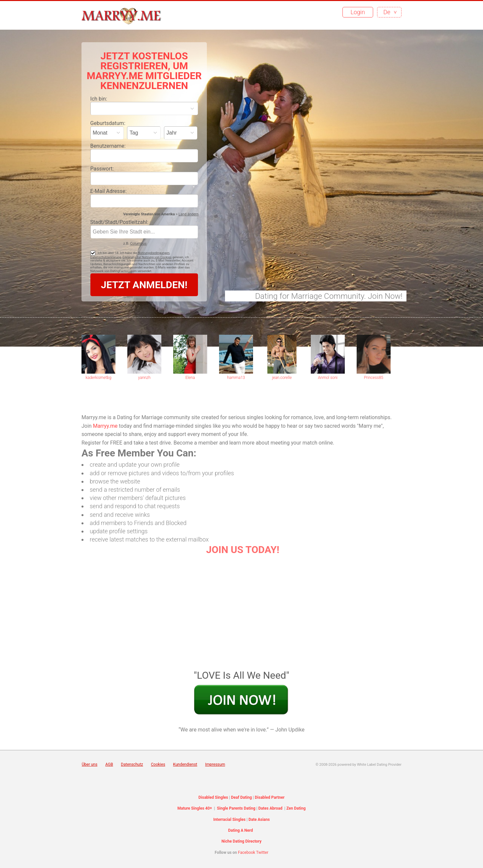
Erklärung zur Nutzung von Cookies (147, 257)
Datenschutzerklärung (106, 257)
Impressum (215, 764)
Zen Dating (296, 808)
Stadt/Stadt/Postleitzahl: (119, 222)
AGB (109, 764)
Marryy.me (105, 426)
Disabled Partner (270, 797)
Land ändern (189, 214)
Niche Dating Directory (241, 841)
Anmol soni (328, 378)
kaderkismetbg (98, 378)
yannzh (145, 378)
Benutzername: (108, 146)
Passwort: (102, 169)
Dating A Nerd (240, 830)
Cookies (158, 764)
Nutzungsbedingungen (154, 253)
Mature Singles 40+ (195, 808)
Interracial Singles (229, 820)
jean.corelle (282, 378)
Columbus (138, 244)
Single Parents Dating (236, 808)
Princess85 (374, 378)
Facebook (246, 852)
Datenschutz (132, 764)
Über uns (90, 764)
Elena (190, 378)
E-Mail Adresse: (109, 191)
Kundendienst (185, 764)
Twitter (262, 852)
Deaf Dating (241, 797)
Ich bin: (99, 99)
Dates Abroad (270, 808)
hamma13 (236, 378)
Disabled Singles (213, 797)
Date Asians (259, 820)
